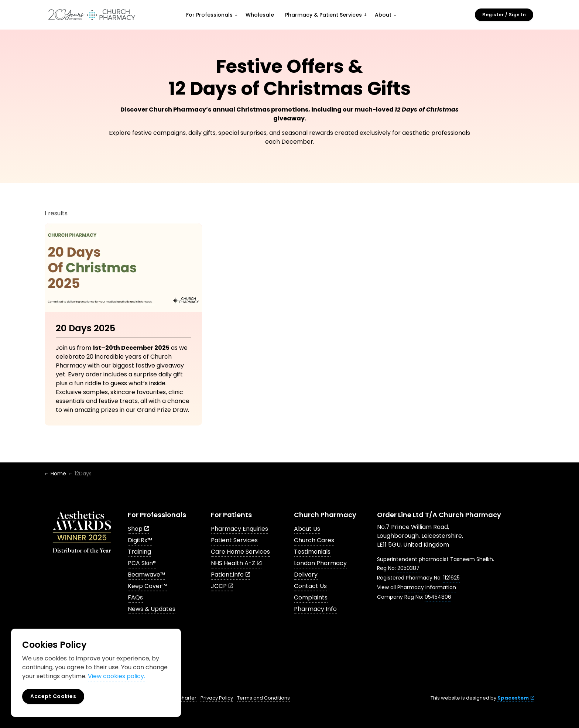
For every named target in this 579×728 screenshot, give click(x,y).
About (383, 15)
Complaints (311, 597)
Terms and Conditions (263, 698)
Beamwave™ (146, 575)
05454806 (438, 597)
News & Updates (152, 609)
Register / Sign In (504, 15)
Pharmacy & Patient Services (323, 15)
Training (139, 552)
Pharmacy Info (315, 609)
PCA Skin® (142, 563)
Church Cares (314, 540)
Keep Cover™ (147, 586)
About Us (307, 529)
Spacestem (516, 698)
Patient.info (230, 575)
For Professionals (209, 15)
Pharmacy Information (427, 587)
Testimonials (312, 552)
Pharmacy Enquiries (239, 529)
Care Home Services (240, 552)
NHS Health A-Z (236, 563)
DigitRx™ (140, 540)
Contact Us (310, 586)
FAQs (135, 597)
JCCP (222, 586)
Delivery (306, 575)
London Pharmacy (320, 563)
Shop (138, 529)
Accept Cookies (53, 696)
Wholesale (260, 15)
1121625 (451, 578)
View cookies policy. (117, 676)
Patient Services (234, 540)
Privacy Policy (217, 698)
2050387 (408, 568)
